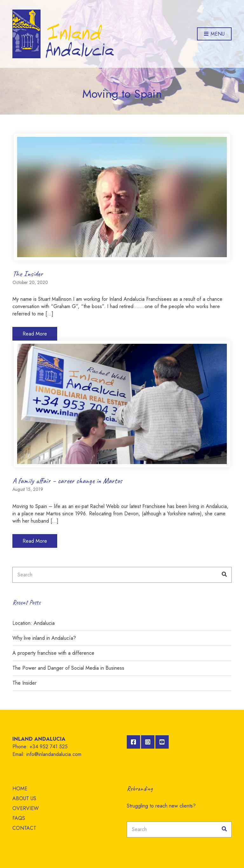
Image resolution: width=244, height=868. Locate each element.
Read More (35, 334)
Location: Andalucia (34, 623)
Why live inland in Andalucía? (44, 638)
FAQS (19, 818)
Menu (214, 34)
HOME (20, 789)
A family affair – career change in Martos (67, 481)
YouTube (162, 742)
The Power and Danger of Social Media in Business (68, 668)
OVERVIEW (26, 808)
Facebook (133, 742)
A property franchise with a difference (53, 653)
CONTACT (24, 828)
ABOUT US (24, 798)
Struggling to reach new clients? (161, 806)
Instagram (148, 742)
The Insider (28, 274)
